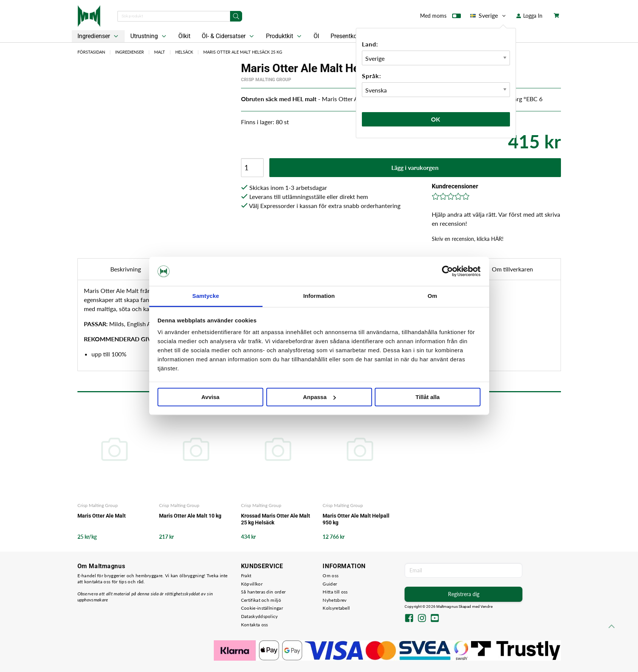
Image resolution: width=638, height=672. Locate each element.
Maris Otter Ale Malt (102, 516)
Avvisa (210, 397)
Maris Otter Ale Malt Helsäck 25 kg (243, 52)
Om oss (331, 576)
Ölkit (184, 36)
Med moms (440, 17)
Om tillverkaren (512, 269)
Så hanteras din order (263, 592)
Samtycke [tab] (206, 296)
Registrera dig (464, 594)
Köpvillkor (252, 584)
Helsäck (184, 52)
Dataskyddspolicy (260, 616)
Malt (160, 52)
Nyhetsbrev (334, 600)
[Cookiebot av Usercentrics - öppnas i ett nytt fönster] (447, 271)
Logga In (529, 16)
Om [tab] (432, 296)
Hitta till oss (335, 592)
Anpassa (319, 397)
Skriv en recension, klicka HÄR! (468, 239)
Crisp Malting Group (266, 80)
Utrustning (149, 36)
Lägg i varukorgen (415, 167)
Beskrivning (126, 269)
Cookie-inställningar (262, 608)
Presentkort (346, 36)
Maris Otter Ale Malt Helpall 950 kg (356, 519)
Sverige (489, 15)
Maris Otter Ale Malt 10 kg (190, 516)
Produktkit (284, 36)
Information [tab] (319, 296)
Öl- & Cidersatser (229, 36)
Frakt (246, 576)
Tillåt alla (428, 397)
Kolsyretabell (336, 608)
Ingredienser (99, 36)
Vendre (487, 606)
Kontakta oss (255, 625)
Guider (330, 584)
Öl (316, 36)
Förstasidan (91, 52)
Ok (436, 119)
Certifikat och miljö (261, 600)
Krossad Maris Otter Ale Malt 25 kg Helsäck (276, 519)
